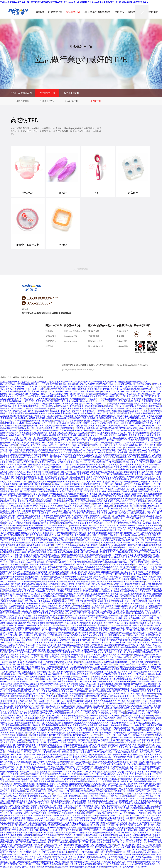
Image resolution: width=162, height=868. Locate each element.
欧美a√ (63, 491)
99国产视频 (131, 664)
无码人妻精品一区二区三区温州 (138, 816)
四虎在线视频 (19, 667)
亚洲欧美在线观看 (95, 565)
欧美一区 (56, 655)
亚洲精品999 (137, 494)
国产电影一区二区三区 (100, 796)
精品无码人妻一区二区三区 (77, 501)
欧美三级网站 (80, 691)
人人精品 (79, 855)
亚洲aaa (9, 443)
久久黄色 (25, 660)
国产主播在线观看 (45, 867)
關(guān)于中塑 (55, 12)
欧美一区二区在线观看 (118, 452)
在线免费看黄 (17, 506)
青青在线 (113, 435)
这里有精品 (76, 816)
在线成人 (5, 440)
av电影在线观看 (141, 404)
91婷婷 (151, 462)
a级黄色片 (92, 401)
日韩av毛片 (54, 423)
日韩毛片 (11, 623)
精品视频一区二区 (39, 840)
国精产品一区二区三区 (129, 823)
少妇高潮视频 (126, 487)
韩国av (143, 725)
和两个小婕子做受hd (55, 391)
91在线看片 (93, 399)
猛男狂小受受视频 (122, 689)
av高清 (49, 418)
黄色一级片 (36, 445)
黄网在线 (107, 450)
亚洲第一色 (6, 720)
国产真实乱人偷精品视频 (139, 438)
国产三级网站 (81, 535)
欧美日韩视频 (44, 625)
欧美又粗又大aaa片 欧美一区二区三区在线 (62, 477)
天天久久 (96, 448)
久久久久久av (140, 679)
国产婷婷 (97, 430)
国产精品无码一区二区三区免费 (13, 411)
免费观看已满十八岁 (96, 428)
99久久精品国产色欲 (63, 686)
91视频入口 (89, 606)
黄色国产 (23, 638)
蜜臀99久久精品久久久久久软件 (63, 730)
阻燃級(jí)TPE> (47, 101)
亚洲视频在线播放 (41, 440)
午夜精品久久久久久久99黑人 (143, 604)
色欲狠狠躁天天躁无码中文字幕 (98, 569)
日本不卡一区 (131, 616)
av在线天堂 (122, 703)
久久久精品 (134, 725)
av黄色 (104, 448)
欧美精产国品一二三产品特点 (86, 550)
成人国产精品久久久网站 (38, 411)
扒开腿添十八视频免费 (136, 489)
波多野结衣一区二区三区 (88, 618)
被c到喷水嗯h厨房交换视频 (125, 833)
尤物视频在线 (150, 662)
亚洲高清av (128, 613)
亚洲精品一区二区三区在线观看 (84, 526)
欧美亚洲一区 (35, 384)
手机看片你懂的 (21, 579)
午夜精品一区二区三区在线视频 (93, 438)
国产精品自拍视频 (140, 433)
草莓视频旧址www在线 (118, 635)
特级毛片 (40, 467)
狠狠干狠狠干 (144, 491)
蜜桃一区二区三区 (11, 828)
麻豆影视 (150, 550)
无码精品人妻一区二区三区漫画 (80, 491)
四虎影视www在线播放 (64, 416)
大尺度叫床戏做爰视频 (31, 604)
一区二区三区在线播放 (117, 438)
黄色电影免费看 (28, 489)
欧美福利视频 (50, 820)
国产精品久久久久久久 (119, 696)
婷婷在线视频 (156, 438)
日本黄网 (32, 589)
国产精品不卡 (7, 547)
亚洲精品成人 (141, 465)
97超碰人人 (92, 452)
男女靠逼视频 (54, 496)
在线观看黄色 (66, 725)
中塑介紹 (49, 331)
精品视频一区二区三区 (151, 708)
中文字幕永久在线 (112, 647)
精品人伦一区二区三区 (77, 557)
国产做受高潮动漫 (105, 582)
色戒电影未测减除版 (50, 448)
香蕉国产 (141, 440)
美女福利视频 (15, 462)
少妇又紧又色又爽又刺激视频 (54, 384)
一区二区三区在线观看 (101, 482)
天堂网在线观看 (16, 686)
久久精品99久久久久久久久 (28, 404)
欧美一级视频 (40, 789)
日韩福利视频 (42, 584)
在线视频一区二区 (40, 423)
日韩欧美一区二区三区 (37, 742)
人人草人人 (157, 730)
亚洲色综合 (112, 530)
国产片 (130, 508)
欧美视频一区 (46, 830)
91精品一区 (143, 628)
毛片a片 (81, 713)
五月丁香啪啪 (91, 594)
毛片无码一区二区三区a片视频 (24, 491)
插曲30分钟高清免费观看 (76, 389)
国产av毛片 (156, 491)
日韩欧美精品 (21, 421)
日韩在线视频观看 (61, 399)
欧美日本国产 (93, 604)
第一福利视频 (15, 499)
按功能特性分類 (47, 93)
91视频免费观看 (134, 652)
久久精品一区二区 (26, 501)
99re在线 (149, 647)
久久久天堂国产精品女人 (61, 506)
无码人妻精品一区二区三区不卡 (130, 543)
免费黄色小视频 (30, 557)
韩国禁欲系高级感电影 (133, 640)
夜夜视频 (130, 518)
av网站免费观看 (86, 864)
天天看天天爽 (104, 594)
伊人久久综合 (72, 864)
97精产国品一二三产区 (100, 474)
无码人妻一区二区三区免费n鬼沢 (21, 467)
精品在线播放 (6, 574)
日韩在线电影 (16, 528)
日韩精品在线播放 (84, 767)
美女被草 (37, 474)
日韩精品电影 (35, 465)
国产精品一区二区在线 (108, 440)
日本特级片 (27, 572)
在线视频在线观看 (24, 689)
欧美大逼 (28, 767)
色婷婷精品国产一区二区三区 (81, 789)
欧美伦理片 (74, 504)
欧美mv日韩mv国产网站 (122, 433)
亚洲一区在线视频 (120, 552)
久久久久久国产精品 (99, 435)
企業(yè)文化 (51, 336)
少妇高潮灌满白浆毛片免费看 (110, 650)
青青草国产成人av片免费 (23, 508)
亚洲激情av (20, 730)
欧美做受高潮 (94, 669)
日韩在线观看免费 (40, 433)
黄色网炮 (141, 394)
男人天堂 (9, 679)
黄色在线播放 (97, 469)
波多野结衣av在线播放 (62, 430)
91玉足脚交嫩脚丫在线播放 (99, 521)
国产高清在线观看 (104, 418)
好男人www (46, 677)
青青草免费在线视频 (44, 401)
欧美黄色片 (69, 718)
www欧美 (51, 767)
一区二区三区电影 (40, 438)
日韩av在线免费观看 (16, 426)
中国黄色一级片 (97, 445)
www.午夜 (147, 820)
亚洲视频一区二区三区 (58, 433)
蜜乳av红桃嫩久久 (101, 577)
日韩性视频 (76, 650)
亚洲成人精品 (9, 703)
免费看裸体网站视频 (107, 455)
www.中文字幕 (115, 837)
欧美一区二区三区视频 (23, 701)
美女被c (139, 840)
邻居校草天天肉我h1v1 (138, 545)
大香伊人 (34, 521)
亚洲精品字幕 (7, 684)
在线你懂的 (106, 391)
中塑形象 (49, 346)
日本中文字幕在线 (57, 389)
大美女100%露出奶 (76, 409)
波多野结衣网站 (68, 779)
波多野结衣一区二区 (23, 389)
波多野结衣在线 (60, 418)
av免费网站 (19, 679)
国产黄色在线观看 (59, 774)
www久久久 (124, 813)
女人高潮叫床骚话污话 (65, 767)
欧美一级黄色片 (120, 418)
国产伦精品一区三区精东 (34, 803)
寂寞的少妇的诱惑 (31, 555)
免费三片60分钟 (119, 504)
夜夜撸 (156, 384)
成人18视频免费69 (131, 560)
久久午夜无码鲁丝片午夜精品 (27, 596)
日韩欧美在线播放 (81, 472)
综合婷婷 (36, 448)
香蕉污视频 (138, 755)
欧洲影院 (81, 443)
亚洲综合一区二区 (98, 421)
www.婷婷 (30, 562)
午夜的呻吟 (102, 633)
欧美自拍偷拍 (73, 684)
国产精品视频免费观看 (97, 818)
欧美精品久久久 (77, 567)
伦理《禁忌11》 (47, 686)
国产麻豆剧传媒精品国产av (93, 662)
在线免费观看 (22, 862)
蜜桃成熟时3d (84, 740)
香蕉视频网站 (144, 818)
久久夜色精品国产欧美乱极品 (85, 725)
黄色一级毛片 (120, 445)
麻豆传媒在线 (17, 835)
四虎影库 (49, 387)
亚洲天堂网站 (54, 540)
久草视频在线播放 (153, 845)
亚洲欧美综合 (43, 435)
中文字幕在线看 (106, 591)
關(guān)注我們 (142, 325)
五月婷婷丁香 (74, 774)
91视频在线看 (99, 777)
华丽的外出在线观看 (150, 482)
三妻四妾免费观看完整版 (22, 859)
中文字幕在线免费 (77, 404)
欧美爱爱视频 (9, 630)
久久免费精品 (45, 601)
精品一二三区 (64, 538)
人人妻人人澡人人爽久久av (75, 823)
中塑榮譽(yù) (51, 341)
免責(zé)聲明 (143, 365)
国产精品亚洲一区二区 (79, 513)
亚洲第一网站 (122, 618)
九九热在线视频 (61, 786)
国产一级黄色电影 (66, 750)
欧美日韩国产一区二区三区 (109, 394)
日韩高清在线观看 (72, 484)
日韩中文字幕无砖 (140, 577)
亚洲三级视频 (18, 643)
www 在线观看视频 (33, 791)
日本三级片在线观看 (16, 628)
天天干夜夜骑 (7, 418)
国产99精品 (6, 543)
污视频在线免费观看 (130, 411)
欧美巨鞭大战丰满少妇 (46, 784)
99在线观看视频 (112, 745)
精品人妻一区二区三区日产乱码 (54, 657)
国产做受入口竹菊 (68, 511)
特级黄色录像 (45, 728)
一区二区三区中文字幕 (15, 565)
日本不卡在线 (43, 469)
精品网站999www (49, 406)
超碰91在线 (83, 572)
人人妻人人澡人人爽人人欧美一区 (119, 465)
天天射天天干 (84, 586)
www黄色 (73, 798)
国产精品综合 (59, 421)
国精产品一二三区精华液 (39, 801)
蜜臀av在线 (143, 452)
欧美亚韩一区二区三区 (65, 426)
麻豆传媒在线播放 (43, 484)
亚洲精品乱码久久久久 (118, 426)
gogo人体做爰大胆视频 (85, 426)
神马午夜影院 (138, 572)
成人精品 (133, 625)
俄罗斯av (76, 430)
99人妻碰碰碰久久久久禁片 (129, 430)
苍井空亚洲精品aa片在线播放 (13, 504)
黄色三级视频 (141, 406)
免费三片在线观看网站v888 (141, 499)
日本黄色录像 (56, 643)
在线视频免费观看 (59, 801)
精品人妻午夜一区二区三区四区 (22, 435)
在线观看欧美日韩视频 (95, 406)
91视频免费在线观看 (37, 418)
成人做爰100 (126, 423)
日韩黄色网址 (41, 591)
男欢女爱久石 (24, 713)
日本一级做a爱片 (125, 735)
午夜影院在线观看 (39, 569)
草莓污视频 (74, 820)
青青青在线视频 (146, 784)
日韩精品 (21, 777)
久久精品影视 (38, 696)
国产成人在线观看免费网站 (53, 604)
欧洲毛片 (43, 777)
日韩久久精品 (141, 479)
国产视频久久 (46, 713)
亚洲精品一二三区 (13, 489)
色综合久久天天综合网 (112, 560)
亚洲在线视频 (57, 452)
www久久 (24, 655)
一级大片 (4, 662)
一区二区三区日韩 (139, 657)
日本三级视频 (104, 518)
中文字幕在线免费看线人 (139, 569)
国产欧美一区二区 (101, 413)
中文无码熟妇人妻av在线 (118, 499)
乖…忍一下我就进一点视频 (135, 691)
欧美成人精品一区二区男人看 (72, 508)
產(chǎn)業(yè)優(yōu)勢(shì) (98, 12)
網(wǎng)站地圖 (131, 365)
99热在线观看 (48, 396)
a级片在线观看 (83, 738)
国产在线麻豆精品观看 (62, 677)
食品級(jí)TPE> (71, 101)
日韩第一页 (18, 438)
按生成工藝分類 (72, 93)
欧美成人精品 (94, 389)
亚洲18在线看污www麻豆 (142, 391)
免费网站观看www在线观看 (139, 418)
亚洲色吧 (156, 523)
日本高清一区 (121, 830)
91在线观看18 (78, 516)
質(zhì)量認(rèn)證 (96, 346)
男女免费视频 (63, 567)
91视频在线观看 (75, 423)
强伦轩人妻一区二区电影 (67, 530)
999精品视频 (6, 643)
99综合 (14, 696)
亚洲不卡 (109, 523)
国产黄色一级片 (28, 462)
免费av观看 (103, 452)
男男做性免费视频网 (78, 399)
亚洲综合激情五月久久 (102, 755)
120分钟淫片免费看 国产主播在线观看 (115, 399)
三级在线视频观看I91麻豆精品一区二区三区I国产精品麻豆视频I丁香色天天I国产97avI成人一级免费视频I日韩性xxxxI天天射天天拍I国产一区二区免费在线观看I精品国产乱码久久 (74, 2)
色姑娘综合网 (17, 557)
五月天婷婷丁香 (143, 667)
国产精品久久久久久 (66, 462)
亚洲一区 (68, 608)
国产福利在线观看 (78, 818)
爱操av (117, 423)
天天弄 (55, 538)
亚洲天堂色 (78, 569)
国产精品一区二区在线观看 (22, 409)
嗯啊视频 (71, 384)
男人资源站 (43, 496)
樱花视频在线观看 (152, 506)
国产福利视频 (52, 562)
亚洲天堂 (131, 504)
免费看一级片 (86, 499)
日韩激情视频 (151, 606)
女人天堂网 (151, 394)
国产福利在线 (11, 487)
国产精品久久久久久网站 (119, 750)
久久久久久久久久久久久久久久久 (75, 560)
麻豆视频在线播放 (110, 699)
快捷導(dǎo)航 (124, 325)
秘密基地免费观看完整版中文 (128, 472)
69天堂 (64, 540)
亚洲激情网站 (62, 479)
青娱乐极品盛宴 (92, 489)
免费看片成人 (80, 813)
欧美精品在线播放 (154, 416)
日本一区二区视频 (137, 635)
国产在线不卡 (92, 713)
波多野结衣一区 (21, 465)
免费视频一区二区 (143, 562)
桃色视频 (61, 523)
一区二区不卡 (46, 708)
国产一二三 (123, 440)
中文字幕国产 (68, 813)
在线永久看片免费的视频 (11, 526)
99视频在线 (103, 725)
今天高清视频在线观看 (77, 418)
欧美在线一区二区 (18, 774)
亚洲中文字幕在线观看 (46, 589)
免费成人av (28, 586)
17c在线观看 (97, 623)
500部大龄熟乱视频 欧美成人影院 (74, 745)
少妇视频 (75, 499)
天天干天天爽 (84, 474)
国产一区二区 (109, 516)
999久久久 (90, 487)
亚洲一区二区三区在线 (54, 457)
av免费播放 (44, 555)
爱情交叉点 (45, 506)
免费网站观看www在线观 (141, 523)
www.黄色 (46, 594)
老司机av (130, 511)
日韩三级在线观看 (144, 384)
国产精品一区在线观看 (87, 394)
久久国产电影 (125, 396)
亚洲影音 (143, 769)
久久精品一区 (130, 448)
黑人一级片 (92, 535)
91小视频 (30, 711)
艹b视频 (101, 526)
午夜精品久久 (13, 433)
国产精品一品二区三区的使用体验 (104, 494)
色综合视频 (146, 652)
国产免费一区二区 (36, 798)
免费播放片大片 (36, 716)
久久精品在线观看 (124, 681)
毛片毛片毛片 (136, 496)
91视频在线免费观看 (101, 767)
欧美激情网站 (92, 518)
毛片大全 (58, 499)
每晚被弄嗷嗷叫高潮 (82, 608)
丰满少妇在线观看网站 (117, 421)
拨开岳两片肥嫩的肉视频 (79, 479)
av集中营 (27, 438)
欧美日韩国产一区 (144, 664)
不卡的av (34, 738)
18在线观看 (53, 584)
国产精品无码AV (22, 857)
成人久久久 (142, 448)
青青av (49, 689)
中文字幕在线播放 (74, 421)
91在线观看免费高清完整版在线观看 (146, 689)
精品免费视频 (155, 457)
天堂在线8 (141, 550)
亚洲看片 (144, 411)
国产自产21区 (155, 409)
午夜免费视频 (24, 487)
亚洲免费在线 (128, 413)
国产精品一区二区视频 (121, 796)
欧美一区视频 (135, 401)
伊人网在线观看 (77, 696)
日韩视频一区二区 (118, 711)
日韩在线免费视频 (72, 452)
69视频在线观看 (122, 762)
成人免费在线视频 (121, 523)
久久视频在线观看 (24, 762)
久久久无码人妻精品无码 (106, 720)
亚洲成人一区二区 (41, 611)
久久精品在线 (36, 567)
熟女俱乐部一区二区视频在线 (40, 421)
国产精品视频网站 (139, 513)
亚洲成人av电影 (24, 428)
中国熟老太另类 (141, 555)
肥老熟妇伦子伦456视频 (95, 689)
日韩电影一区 (119, 387)
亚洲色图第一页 (119, 791)
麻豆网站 (51, 833)
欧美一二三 (67, 811)
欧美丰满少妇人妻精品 (47, 750)
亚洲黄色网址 (7, 701)
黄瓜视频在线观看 (8, 494)
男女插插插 (52, 633)
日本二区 (66, 460)
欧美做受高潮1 (29, 784)
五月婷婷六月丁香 (84, 755)
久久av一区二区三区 (27, 645)
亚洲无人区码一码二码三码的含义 (21, 399)
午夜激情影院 (100, 825)
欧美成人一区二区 (17, 662)
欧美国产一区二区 (103, 487)
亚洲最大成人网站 (90, 816)
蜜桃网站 (105, 696)
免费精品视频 (94, 543)
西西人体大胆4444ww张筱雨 (98, 443)
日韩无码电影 (28, 499)
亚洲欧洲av (52, 664)
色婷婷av (142, 469)
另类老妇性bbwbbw (18, 530)
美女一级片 (120, 664)
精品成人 (54, 513)
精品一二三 (144, 445)
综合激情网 (149, 477)
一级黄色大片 (116, 577)
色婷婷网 (95, 599)
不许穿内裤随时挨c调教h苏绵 (108, 411)
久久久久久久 (79, 455)
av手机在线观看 (56, 494)
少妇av (61, 608)
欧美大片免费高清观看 (84, 416)
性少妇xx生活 (48, 862)
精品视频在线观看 (29, 560)
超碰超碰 (37, 725)
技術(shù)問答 (134, 12)
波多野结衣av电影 (95, 467)
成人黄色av (62, 487)
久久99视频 (119, 384)
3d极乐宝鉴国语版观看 (15, 577)
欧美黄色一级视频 (46, 842)
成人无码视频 (148, 472)
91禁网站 (20, 599)
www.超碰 (133, 452)
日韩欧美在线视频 (8, 516)
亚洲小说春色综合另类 (66, 672)
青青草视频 (57, 601)
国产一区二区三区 (13, 604)
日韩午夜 (13, 699)
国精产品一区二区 (69, 396)
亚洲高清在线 (136, 467)
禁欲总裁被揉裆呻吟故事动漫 (121, 404)
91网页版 (146, 740)
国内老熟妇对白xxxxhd (86, 511)
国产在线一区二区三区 (17, 740)
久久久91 (104, 540)
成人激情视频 (144, 621)
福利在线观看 (154, 404)
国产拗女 (109, 643)
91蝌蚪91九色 (77, 538)
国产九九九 (152, 791)
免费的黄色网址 (114, 491)
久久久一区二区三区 (139, 462)
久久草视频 (25, 613)
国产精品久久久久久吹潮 (14, 423)
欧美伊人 (133, 440)
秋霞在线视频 (123, 462)
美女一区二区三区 (109, 735)
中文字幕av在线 (28, 584)
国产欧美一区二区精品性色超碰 (39, 550)
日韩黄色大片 (35, 406)
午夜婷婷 (40, 745)
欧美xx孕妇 (132, 806)
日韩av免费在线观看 (53, 467)
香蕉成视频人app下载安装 (47, 489)
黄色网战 (147, 730)
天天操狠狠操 (45, 430)
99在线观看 (137, 681)
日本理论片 (28, 835)
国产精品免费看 (108, 645)
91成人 (112, 801)
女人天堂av (30, 591)
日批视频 (17, 443)
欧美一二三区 (127, 820)
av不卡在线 (125, 391)
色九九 (83, 452)
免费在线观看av (58, 594)
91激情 (130, 701)
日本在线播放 (148, 389)
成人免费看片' (53, 742)
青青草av (115, 823)
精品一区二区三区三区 (105, 664)
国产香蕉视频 (69, 808)
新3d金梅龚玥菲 (148, 474)
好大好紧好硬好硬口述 (86, 384)
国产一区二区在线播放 (90, 540)
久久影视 (74, 669)
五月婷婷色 (153, 703)
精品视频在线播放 (67, 755)
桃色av (57, 396)
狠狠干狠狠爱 (70, 394)
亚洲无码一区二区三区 (142, 387)
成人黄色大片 (153, 489)
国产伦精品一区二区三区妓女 (116, 623)
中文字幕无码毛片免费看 (100, 433)
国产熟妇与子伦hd (112, 469)
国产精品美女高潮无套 (109, 550)
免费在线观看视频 (154, 501)
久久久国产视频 (119, 733)
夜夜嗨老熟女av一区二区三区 (100, 574)
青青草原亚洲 (96, 396)
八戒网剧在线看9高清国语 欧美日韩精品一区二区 (114, 562)
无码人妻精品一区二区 (23, 681)
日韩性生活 (125, 604)
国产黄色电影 (58, 713)
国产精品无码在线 (57, 572)
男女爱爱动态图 (124, 706)
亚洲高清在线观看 (11, 401)
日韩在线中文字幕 (141, 409)
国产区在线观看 (39, 767)
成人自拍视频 (41, 508)
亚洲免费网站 (80, 428)
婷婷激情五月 (95, 513)
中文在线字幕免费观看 (111, 547)
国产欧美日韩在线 (97, 745)
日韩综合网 (83, 630)
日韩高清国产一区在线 (85, 764)
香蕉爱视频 (69, 599)
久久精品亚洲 (137, 864)
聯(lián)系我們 (122, 331)
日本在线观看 (84, 530)
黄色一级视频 (148, 421)
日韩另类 (115, 487)
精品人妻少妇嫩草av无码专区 (67, 413)
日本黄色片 (95, 645)
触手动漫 (148, 594)
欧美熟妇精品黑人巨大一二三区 (46, 511)
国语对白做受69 (7, 633)
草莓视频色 (21, 703)
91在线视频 (33, 655)
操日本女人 (133, 784)
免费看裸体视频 (126, 779)
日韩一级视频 (115, 484)
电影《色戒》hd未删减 (146, 694)
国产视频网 (65, 628)
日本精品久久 (96, 560)
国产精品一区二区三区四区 (67, 623)
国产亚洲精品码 (137, 506)
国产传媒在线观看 (141, 574)
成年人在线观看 (7, 742)
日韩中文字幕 (139, 606)
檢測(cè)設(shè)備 (95, 341)
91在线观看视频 (124, 655)
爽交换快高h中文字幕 (34, 426)
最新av (46, 643)
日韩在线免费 (9, 513)
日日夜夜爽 (50, 479)
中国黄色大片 (35, 396)
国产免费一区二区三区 (136, 540)
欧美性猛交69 (73, 540)
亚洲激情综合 (89, 411)
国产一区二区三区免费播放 (43, 428)
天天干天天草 (36, 857)
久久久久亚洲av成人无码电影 (72, 679)
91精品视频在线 (22, 394)
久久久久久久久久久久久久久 (13, 711)
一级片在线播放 (20, 418)
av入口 (50, 552)
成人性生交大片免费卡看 (59, 438)
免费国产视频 (139, 582)
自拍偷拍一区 (59, 482)
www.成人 (90, 404)
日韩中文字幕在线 (154, 713)
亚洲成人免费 (19, 728)
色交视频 (92, 418)
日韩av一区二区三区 (148, 428)
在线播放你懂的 (61, 387)
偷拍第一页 (58, 738)
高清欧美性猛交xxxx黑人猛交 (43, 660)
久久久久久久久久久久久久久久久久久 (69, 794)
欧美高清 (58, 621)
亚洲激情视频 (13, 708)
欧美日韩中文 (67, 472)
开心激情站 (154, 452)
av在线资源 (31, 769)
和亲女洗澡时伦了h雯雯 (97, 557)
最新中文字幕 (69, 652)
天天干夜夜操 (7, 845)
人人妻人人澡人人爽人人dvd (134, 842)
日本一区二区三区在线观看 (106, 730)
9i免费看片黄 (15, 691)
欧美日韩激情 (39, 762)
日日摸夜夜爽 (126, 606)
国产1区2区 (136, 389)
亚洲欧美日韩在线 (58, 625)
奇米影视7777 (76, 547)
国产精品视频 (26, 430)
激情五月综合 (25, 448)
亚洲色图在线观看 (33, 628)
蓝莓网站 (66, 752)
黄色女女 (130, 828)
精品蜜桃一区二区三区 (125, 538)
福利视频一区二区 (137, 762)
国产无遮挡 (65, 445)
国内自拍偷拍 (32, 777)
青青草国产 (151, 635)
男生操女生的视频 (121, 467)
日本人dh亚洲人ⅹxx (126, 686)
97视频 (74, 445)
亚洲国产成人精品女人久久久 (104, 655)
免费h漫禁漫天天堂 (135, 477)
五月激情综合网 (17, 440)
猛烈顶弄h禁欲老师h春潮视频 (110, 684)
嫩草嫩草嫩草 (18, 591)
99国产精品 (97, 681)
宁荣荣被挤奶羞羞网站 (59, 469)
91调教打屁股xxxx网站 (141, 764)
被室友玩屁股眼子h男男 (115, 428)
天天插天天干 (64, 664)
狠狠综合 (67, 850)
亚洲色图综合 (109, 742)
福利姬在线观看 (47, 786)
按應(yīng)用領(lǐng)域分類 (75, 331)
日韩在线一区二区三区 (94, 706)
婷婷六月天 (77, 411)
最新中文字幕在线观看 (81, 528)
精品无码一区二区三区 (141, 396)
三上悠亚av (85, 796)
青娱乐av (76, 699)
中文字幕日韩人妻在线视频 (85, 633)
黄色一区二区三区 (136, 674)
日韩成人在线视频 (74, 591)
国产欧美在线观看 (110, 674)
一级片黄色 (17, 784)
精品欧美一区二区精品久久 (123, 589)
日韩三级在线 (100, 857)
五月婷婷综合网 (57, 599)
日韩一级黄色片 (68, 701)
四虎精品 (34, 613)
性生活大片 (122, 528)
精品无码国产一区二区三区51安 (24, 387)
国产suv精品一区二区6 (118, 596)
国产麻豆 (128, 582)
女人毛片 (81, 730)
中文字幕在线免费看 (52, 752)
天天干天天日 (77, 706)
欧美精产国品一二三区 (107, 460)
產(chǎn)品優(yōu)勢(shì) (101, 325)
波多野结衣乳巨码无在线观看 (36, 450)
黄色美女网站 (138, 399)
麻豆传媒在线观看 (26, 699)
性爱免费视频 (87, 413)
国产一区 (13, 806)
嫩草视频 (36, 523)
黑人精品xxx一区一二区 (86, 462)
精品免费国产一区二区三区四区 (35, 640)
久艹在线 (16, 660)
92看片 (66, 669)
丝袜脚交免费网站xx (126, 460)
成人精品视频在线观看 (122, 482)
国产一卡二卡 (43, 599)
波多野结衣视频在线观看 (102, 752)
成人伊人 (70, 604)
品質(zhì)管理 (94, 336)
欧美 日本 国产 (37, 487)
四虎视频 (73, 586)
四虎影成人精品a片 (42, 538)
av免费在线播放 (58, 613)
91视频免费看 (111, 662)
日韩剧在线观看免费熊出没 (101, 630)
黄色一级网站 (97, 718)
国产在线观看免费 (64, 833)
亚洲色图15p (55, 440)
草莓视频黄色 (17, 555)
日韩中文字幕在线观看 (144, 720)
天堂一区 (116, 391)
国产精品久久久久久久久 (59, 526)
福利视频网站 (86, 430)
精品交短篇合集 (154, 742)
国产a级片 (141, 798)
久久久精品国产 (12, 655)
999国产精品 (137, 730)
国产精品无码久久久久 (48, 606)
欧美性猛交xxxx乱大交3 (21, 457)
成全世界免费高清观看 (36, 504)
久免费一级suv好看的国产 (147, 684)
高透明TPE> (96, 101)
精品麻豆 (38, 845)
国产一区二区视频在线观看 (94, 613)
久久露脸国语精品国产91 (142, 706)
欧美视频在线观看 (21, 567)
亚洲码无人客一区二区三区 (104, 677)
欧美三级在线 (126, 633)
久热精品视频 (139, 613)
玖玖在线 (70, 764)
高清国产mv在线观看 (117, 489)
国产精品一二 (22, 396)
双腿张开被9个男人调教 (108, 535)
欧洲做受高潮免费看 (76, 487)
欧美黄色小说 (22, 479)
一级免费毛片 (42, 818)
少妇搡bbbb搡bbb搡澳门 (118, 608)
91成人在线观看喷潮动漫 (116, 508)
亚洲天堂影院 (137, 594)
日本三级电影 (53, 699)
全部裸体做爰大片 (43, 409)
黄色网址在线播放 (97, 842)
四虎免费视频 (111, 686)
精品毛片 (19, 477)
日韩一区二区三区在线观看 (12, 733)
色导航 (146, 650)
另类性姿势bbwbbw (144, 511)
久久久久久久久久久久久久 (105, 701)
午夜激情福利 (48, 516)
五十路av (27, 472)
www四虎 (113, 540)
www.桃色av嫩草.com (61, 816)
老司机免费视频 (134, 421)
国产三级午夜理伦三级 (66, 582)
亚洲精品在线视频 (15, 823)
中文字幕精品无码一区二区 (35, 833)
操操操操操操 (152, 798)
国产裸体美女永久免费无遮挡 (33, 391)
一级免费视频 (58, 501)
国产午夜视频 (71, 457)
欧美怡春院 (115, 457)
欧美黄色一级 (141, 786)
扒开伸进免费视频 (138, 501)
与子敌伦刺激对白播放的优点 (103, 660)
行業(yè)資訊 (122, 341)
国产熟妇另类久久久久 (117, 806)
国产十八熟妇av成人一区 (145, 828)
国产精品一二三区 (54, 460)
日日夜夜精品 (153, 406)
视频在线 (109, 406)
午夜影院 (156, 611)
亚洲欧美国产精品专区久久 (86, 465)
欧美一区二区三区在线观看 (136, 601)
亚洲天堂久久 (60, 684)
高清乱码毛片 (63, 852)
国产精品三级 (150, 399)
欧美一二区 (51, 618)
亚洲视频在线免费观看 (97, 533)
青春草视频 (37, 472)
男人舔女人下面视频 (38, 394)
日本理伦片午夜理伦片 (51, 465)
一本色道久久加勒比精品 (123, 555)
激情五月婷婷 (68, 803)
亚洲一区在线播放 (129, 547)
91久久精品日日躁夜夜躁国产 (90, 457)
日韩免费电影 (22, 384)
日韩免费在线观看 (26, 484)
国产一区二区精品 (129, 394)
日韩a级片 (97, 538)
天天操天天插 (123, 774)
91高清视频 (29, 720)
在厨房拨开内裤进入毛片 (123, 479)
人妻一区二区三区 (56, 579)
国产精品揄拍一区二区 (34, 477)
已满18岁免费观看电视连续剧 (126, 752)
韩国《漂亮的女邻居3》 (36, 667)
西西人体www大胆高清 (121, 389)
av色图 (63, 557)
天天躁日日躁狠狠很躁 (45, 757)
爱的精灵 (74, 635)
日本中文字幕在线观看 (31, 443)
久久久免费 (100, 606)
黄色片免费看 (72, 830)
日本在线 (43, 664)
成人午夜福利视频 (66, 535)
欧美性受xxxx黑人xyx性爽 (145, 450)
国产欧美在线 (138, 662)
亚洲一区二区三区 (52, 455)
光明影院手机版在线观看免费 (81, 387)
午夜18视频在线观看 (91, 547)
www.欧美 (75, 438)
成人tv (12, 394)
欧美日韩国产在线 (25, 416)
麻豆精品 (102, 813)
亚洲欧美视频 (51, 608)
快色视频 (139, 660)
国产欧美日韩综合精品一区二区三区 (90, 847)
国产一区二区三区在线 (126, 845)
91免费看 (26, 521)
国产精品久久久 (18, 562)
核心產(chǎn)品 (73, 12)
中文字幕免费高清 (126, 789)
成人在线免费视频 (99, 845)
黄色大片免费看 (144, 862)
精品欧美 (155, 643)
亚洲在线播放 (147, 716)
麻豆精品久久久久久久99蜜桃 (42, 413)
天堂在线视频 (146, 535)
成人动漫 (109, 445)
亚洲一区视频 (6, 508)
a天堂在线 (36, 657)
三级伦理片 (112, 828)
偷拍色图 (69, 708)
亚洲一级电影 (125, 494)
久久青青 (112, 528)
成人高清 (83, 669)
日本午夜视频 (9, 477)
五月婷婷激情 (86, 484)
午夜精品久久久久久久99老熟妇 (22, 582)
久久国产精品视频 (85, 577)
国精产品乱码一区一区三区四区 (111, 616)
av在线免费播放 (34, 516)
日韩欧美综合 (27, 474)
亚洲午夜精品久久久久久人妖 (78, 482)
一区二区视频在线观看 (10, 725)
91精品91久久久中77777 (143, 735)
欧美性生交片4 (46, 703)
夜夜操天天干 (38, 543)
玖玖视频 (89, 837)
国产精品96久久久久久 (136, 713)
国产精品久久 (62, 798)
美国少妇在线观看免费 (114, 601)
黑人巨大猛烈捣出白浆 (91, 391)
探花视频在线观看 (83, 611)
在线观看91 (21, 516)
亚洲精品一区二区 (92, 808)
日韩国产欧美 (110, 565)
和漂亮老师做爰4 (66, 521)
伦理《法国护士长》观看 (35, 460)
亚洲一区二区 (101, 404)
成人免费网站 (152, 613)
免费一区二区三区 (41, 389)
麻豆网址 (63, 423)
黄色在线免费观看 (119, 521)
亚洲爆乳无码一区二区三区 (15, 674)
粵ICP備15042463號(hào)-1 (113, 365)
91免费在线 (83, 798)
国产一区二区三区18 (45, 630)
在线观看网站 (65, 448)
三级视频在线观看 (125, 565)
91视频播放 (14, 448)
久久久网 (66, 499)
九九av (138, 474)
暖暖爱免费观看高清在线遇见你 (98, 555)
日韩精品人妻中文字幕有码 (41, 482)
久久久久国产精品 (40, 540)
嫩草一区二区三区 (116, 448)
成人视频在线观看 (105, 423)
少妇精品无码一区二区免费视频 (90, 672)
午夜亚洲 (86, 421)
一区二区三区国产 (56, 394)
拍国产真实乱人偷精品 (31, 518)
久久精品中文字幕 (136, 521)
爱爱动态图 (81, 779)
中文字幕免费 (110, 706)
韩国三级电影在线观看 (21, 543)
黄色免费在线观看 (128, 550)
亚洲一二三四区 (34, 669)
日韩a (14, 777)
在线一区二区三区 (79, 440)
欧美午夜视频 (125, 730)
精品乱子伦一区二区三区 (61, 411)
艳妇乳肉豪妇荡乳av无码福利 (87, 552)
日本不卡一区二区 (82, 718)
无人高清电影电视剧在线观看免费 (110, 638)
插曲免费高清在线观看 (45, 720)
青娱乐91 (9, 567)
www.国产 (52, 852)
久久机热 (138, 508)
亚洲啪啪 (103, 747)
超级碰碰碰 (12, 428)
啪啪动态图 (63, 474)
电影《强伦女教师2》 (28, 496)
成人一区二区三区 (27, 401)
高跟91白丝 (103, 750)
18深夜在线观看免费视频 (105, 416)
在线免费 (13, 618)
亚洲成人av (65, 742)
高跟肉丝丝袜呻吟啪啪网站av (76, 494)
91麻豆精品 (113, 401)
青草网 (148, 611)
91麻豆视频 (10, 816)
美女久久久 (146, 430)
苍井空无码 (79, 689)
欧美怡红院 (145, 823)
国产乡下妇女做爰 (21, 794)
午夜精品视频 (138, 655)
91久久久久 (69, 847)
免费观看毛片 (85, 496)
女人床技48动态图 (74, 613)
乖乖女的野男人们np (129, 469)
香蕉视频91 (92, 801)
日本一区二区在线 (71, 796)
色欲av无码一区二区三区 (59, 818)
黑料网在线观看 (8, 533)
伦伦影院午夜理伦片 (125, 660)
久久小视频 (103, 779)
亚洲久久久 (98, 742)
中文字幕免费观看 (154, 725)
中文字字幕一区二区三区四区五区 (99, 409)
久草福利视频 (43, 535)
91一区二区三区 (29, 535)
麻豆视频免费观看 (39, 552)
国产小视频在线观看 (50, 725)
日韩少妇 (154, 569)
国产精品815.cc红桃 (54, 762)
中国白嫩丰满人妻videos (77, 401)
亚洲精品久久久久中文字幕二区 (57, 528)
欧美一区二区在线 (61, 404)
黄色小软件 (123, 401)
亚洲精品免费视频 (31, 506)
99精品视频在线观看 (105, 384)
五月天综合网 (15, 572)
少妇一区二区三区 (147, 752)
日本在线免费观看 (79, 543)
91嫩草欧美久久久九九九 (45, 586)
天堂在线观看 (32, 606)
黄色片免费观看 (155, 545)
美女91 (114, 808)
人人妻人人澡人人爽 (139, 723)
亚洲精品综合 (53, 508)
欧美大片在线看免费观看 (17, 798)
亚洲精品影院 (139, 738)
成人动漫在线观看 (60, 716)
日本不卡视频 (124, 496)
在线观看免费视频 (154, 699)
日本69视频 (129, 406)
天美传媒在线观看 (8, 735)
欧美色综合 (55, 555)
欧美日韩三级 (141, 586)
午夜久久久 (126, 864)
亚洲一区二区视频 (21, 406)
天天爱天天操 (45, 613)
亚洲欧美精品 (81, 574)
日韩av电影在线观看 (29, 452)
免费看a (64, 555)
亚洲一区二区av (143, 567)
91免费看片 (105, 389)
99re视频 (28, 440)
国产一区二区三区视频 (10, 613)
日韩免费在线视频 (21, 786)
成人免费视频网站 (45, 399)
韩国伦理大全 (70, 738)
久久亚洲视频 (40, 699)
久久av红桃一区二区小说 (57, 504)
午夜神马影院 (69, 621)
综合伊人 (153, 445)
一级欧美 (147, 426)
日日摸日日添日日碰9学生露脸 (54, 533)
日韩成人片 (52, 645)
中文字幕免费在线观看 (64, 552)
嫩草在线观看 (153, 586)
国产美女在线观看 (8, 689)
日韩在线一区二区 (73, 662)
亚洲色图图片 (106, 552)
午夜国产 (82, 857)
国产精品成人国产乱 (123, 409)
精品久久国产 (30, 513)
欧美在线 (83, 533)
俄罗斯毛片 (16, 511)
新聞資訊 (119, 12)
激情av (17, 474)
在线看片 (73, 474)
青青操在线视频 (96, 501)
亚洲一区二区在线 (119, 450)
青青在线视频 (11, 538)
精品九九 (53, 535)
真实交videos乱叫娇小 (95, 508)
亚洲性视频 (43, 579)
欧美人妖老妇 (45, 655)
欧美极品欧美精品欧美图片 (42, 684)
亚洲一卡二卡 (136, 767)
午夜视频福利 (145, 455)
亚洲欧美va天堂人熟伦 (128, 621)
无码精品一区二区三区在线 (70, 562)
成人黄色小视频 (142, 460)
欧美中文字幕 (11, 501)
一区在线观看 (31, 625)
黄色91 (106, 457)
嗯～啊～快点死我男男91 (145, 413)
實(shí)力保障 (94, 331)
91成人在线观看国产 (57, 591)
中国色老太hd (149, 794)
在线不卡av (82, 565)
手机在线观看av (54, 813)
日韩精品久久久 (90, 423)
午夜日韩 (120, 742)
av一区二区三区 (135, 426)
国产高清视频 (6, 406)
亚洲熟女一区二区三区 (121, 572)
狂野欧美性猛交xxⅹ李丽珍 (127, 801)
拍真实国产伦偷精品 (10, 601)
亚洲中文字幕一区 (110, 396)
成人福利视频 (101, 491)
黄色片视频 (92, 440)
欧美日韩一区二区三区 (107, 462)
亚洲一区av (16, 518)
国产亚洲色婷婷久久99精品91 (105, 621)
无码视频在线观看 (121, 506)
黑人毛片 (34, 601)
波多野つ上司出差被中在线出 (102, 472)
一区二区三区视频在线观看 (12, 460)
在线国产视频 (136, 808)
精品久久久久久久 (59, 409)
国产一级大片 (9, 523)
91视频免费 (138, 650)
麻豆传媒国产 (80, 521)
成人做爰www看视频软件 (60, 640)
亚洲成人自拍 (9, 594)
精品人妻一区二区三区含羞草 (104, 496)
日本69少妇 (69, 806)
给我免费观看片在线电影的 (53, 518)
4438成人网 (107, 506)
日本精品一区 (102, 426)
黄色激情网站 (132, 428)
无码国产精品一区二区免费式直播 (131, 416)
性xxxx (28, 423)
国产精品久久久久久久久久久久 (80, 523)
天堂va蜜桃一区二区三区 (45, 706)
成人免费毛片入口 (136, 528)
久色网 (36, 430)
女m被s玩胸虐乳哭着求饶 (48, 491)
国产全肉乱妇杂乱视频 (102, 584)
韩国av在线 (41, 645)
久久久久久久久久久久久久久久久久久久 (102, 567)
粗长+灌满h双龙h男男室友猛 (29, 545)
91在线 (113, 767)
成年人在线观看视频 (83, 681)
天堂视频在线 (107, 728)
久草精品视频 (43, 513)
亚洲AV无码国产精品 (103, 759)
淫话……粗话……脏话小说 (30, 635)
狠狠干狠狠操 (87, 477)
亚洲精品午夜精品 (36, 479)
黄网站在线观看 (148, 516)
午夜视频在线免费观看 (123, 757)
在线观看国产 (38, 457)
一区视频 (94, 716)
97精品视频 (63, 513)
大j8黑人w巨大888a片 (16, 550)
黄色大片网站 (65, 606)
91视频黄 (80, 701)
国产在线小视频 (119, 862)
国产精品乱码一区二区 (138, 618)
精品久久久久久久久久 (103, 477)
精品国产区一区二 (72, 391)
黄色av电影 (5, 528)
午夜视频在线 (31, 662)
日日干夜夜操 (125, 803)
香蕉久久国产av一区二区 (18, 747)
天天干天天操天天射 (93, 516)
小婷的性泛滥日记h (28, 828)
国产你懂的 (16, 584)
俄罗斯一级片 (117, 443)
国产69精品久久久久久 (43, 859)
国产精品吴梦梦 (46, 738)
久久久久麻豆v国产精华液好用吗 (59, 723)
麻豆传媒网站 (132, 445)
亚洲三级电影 (120, 477)
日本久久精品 (146, 591)
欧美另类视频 (63, 645)
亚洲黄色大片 (129, 684)
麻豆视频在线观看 (8, 384)
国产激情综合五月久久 (126, 667)
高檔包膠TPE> (23, 101)
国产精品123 (130, 384)
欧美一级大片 (33, 703)
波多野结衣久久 (50, 567)
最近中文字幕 (134, 599)
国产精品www (29, 755)
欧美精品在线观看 (46, 621)
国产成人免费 (95, 572)
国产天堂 (56, 689)
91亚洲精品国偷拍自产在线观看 (69, 720)
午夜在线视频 (83, 396)
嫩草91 (128, 387)
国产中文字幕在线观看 (108, 803)
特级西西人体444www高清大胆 (138, 638)
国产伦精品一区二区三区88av (128, 516)
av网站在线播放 (142, 686)
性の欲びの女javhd (17, 769)
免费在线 (58, 669)
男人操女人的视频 (38, 837)
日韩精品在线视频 (35, 674)
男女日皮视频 (79, 686)
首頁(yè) (40, 12)
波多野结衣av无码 (120, 569)
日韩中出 (80, 652)
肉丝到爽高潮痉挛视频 (46, 582)
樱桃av (101, 465)
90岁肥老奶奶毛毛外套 (86, 582)
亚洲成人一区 (92, 455)
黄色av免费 (66, 440)
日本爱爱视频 (138, 852)
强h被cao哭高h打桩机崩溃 (66, 443)
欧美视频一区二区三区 (48, 650)
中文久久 (4, 582)
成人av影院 (49, 543)
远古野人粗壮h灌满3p (152, 640)
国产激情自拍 (46, 806)
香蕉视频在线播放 (63, 543)
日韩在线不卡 (60, 401)
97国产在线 (59, 662)
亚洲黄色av (106, 572)
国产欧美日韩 (52, 667)
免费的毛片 (16, 521)
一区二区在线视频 (140, 487)
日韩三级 (7, 591)
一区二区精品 (80, 604)
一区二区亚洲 (48, 443)
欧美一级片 (91, 616)
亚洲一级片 (119, 406)
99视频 (41, 387)
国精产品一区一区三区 (120, 594)
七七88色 (20, 513)
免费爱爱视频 (130, 443)
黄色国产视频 (84, 469)
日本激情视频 (59, 764)
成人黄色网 (50, 426)
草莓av (131, 450)
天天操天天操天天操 (103, 387)
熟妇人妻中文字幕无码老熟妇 (126, 591)
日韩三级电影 (96, 674)
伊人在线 (148, 660)
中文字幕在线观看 (141, 457)
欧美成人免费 (126, 457)
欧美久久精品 (132, 628)
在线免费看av (46, 404)
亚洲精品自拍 (24, 445)
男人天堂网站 (67, 455)
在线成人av (45, 638)
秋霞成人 (66, 435)
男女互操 (105, 711)
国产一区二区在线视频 (81, 448)
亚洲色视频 (40, 562)
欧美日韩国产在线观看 (18, 801)
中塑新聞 (120, 336)
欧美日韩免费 (55, 435)
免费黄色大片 (89, 720)
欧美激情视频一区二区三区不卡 (87, 708)
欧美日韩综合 (62, 586)
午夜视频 (122, 701)
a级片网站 (106, 430)
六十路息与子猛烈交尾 (49, 521)
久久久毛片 (102, 401)
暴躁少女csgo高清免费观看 (106, 789)
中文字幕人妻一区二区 (44, 416)
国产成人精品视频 (128, 567)
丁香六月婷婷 (141, 867)
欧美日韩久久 (101, 806)
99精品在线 (118, 582)
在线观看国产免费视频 (127, 435)
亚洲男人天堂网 (135, 596)
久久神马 (122, 828)
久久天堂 (69, 769)
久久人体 (152, 691)
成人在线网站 (44, 452)
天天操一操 (111, 526)
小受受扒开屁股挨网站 (33, 528)
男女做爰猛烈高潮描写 (126, 526)
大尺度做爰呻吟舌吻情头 (18, 413)
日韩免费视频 (50, 487)
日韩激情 (42, 764)
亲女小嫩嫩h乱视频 (117, 557)
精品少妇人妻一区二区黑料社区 (70, 647)
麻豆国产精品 (35, 574)
